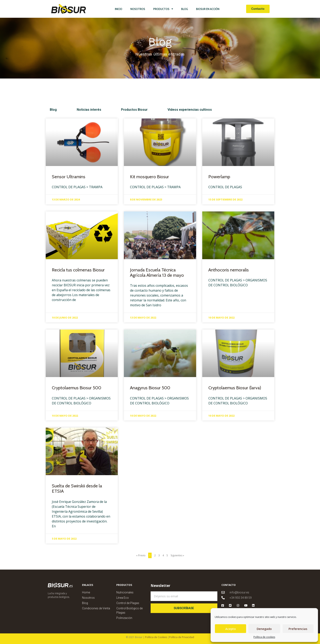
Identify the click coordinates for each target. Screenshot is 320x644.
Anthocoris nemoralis (229, 270)
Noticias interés (77, 110)
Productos (163, 9)
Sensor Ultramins (69, 177)
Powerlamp (219, 177)
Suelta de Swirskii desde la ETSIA (77, 489)
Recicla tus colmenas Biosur (78, 270)
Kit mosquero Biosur (149, 177)
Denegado (264, 629)
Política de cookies (264, 637)
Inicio (119, 9)
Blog (185, 9)
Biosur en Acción (208, 9)
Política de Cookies (156, 637)
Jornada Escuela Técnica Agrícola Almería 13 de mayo (157, 273)
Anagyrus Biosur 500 (150, 388)
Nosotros (138, 9)
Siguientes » (177, 555)
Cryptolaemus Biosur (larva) (235, 388)
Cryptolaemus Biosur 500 (77, 388)
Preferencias (298, 629)
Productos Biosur (111, 110)
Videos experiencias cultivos (154, 110)
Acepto (231, 629)
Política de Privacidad (182, 637)
